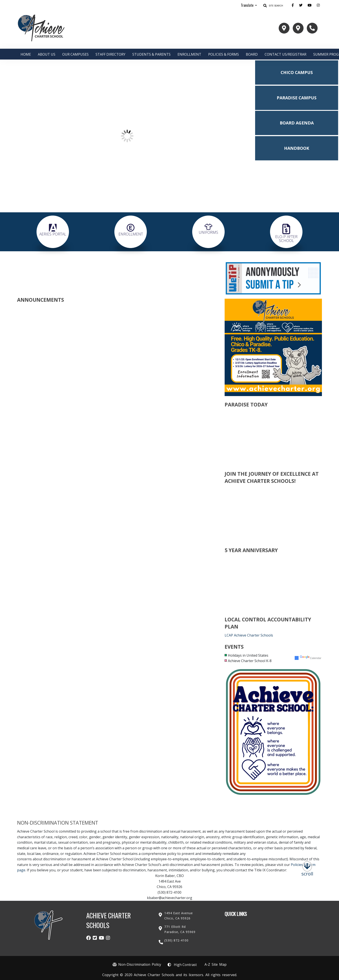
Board (252, 54)
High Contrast (185, 965)
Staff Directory (110, 54)
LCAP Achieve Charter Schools (249, 635)
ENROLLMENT (189, 54)
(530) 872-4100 (176, 940)
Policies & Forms (224, 54)
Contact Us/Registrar (285, 54)
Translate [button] (248, 5)
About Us (47, 54)
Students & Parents (151, 54)
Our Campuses (75, 54)
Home (26, 54)
